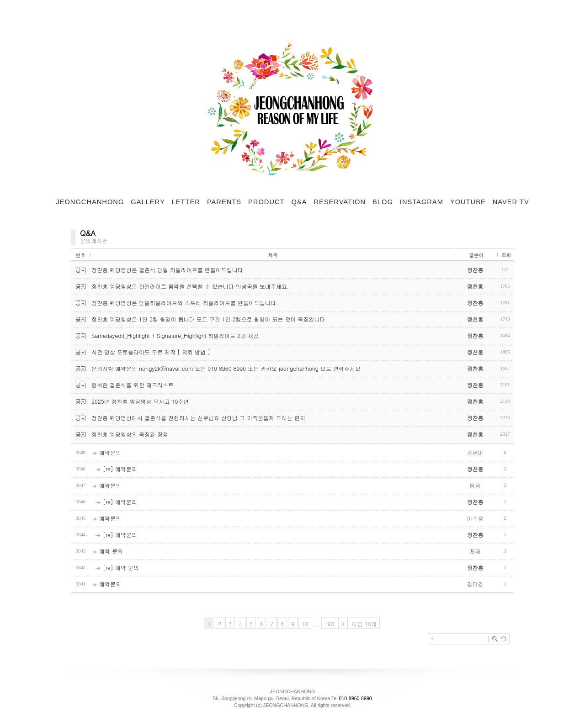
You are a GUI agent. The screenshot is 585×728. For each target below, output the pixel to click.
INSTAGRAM (422, 202)
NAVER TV (511, 202)
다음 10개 (364, 624)
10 (305, 624)
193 (329, 624)
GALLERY (148, 202)
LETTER (186, 202)
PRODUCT (266, 202)
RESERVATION (340, 202)
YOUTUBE (468, 202)
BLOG (383, 202)
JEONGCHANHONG (90, 202)
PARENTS (224, 202)
